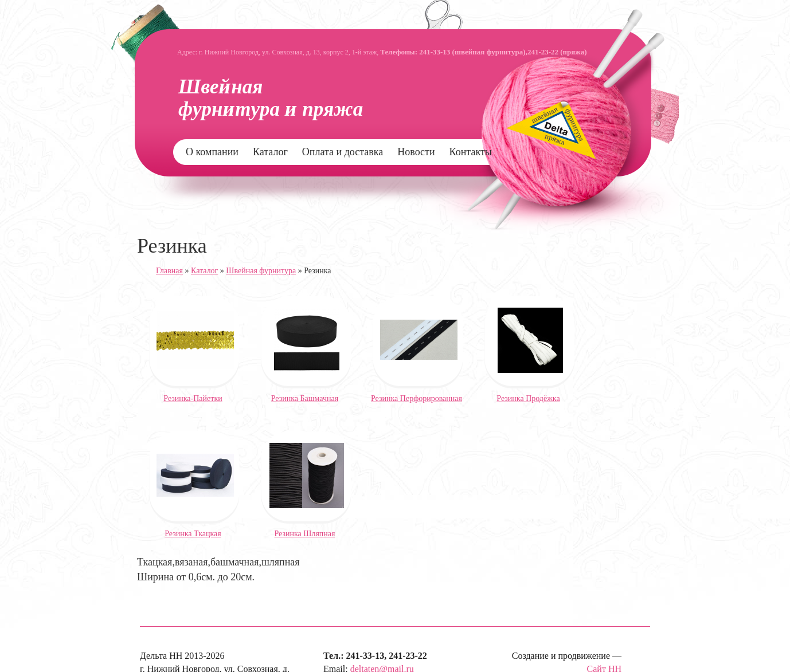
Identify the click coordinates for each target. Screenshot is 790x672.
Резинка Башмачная (305, 398)
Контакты (471, 152)
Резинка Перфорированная (416, 398)
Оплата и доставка (343, 152)
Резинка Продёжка (528, 398)
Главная (169, 271)
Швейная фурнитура (261, 271)
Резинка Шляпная (305, 534)
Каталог (270, 152)
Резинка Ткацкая (193, 534)
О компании (212, 152)
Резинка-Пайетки (193, 398)
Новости (416, 152)
